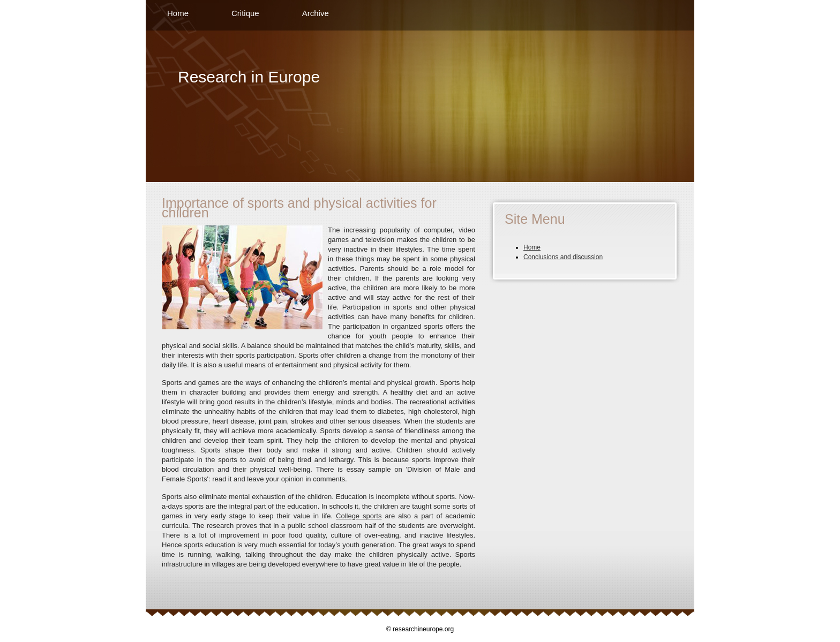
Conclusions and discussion (563, 257)
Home (178, 13)
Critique (245, 13)
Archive (316, 13)
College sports (359, 516)
